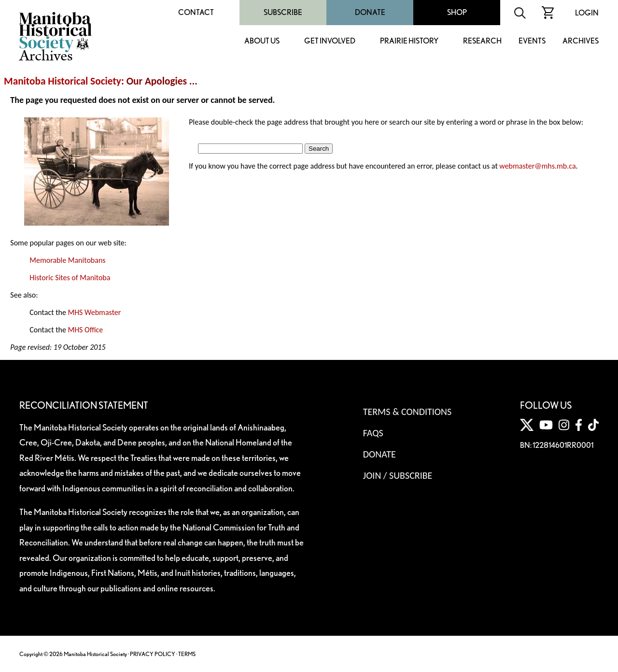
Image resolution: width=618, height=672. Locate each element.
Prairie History (409, 41)
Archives (581, 41)
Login (587, 13)
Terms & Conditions (407, 412)
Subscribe (283, 12)
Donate (370, 12)
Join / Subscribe (398, 475)
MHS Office (85, 330)
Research (482, 41)
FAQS (373, 433)
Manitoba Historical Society (63, 81)
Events (532, 41)
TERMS (187, 654)
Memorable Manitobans (67, 260)
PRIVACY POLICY (153, 654)
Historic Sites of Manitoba (70, 278)
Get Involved (330, 41)
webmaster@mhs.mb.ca (537, 166)
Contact (196, 12)
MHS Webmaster (94, 312)
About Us (262, 41)
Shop (457, 12)
